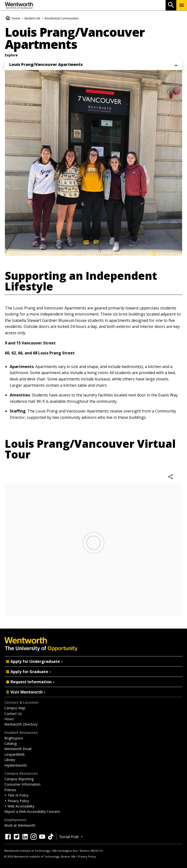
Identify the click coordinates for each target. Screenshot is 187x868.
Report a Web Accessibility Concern (32, 811)
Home (16, 18)
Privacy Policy (87, 856)
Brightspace (14, 738)
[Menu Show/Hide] (182, 5)
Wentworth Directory (21, 724)
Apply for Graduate (29, 672)
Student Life (32, 18)
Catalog (10, 743)
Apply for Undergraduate (35, 661)
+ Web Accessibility (19, 806)
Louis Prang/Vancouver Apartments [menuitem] (46, 64)
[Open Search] (171, 5)
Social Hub (71, 837)
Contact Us (13, 714)
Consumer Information (22, 784)
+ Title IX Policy (16, 795)
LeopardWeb (14, 754)
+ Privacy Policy (17, 801)
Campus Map (15, 708)
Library (10, 760)
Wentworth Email (18, 749)
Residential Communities (62, 18)
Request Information (31, 682)
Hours (9, 719)
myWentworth (16, 765)
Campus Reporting (19, 779)
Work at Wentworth (20, 825)
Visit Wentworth (26, 692)
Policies (10, 790)
